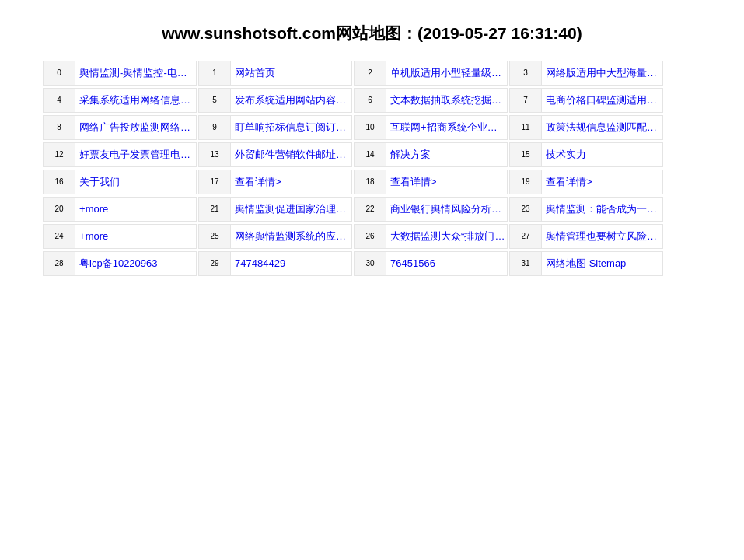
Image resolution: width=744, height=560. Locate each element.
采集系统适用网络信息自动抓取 (138, 100)
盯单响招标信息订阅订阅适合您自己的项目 (293, 127)
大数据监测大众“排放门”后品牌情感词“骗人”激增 (449, 236)
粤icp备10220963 (118, 263)
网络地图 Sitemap (586, 263)
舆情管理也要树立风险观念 (604, 236)
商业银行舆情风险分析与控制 (449, 209)
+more (94, 209)
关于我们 (100, 182)
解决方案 (410, 154)
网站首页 (255, 73)
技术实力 (566, 154)
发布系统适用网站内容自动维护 (293, 100)
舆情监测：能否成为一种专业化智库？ (604, 209)
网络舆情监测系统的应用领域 (293, 236)
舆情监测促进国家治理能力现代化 (293, 209)
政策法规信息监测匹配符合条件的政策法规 (604, 127)
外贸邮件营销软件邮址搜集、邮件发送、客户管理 (293, 154)
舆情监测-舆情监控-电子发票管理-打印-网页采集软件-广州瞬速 (138, 73)
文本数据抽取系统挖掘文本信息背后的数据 (449, 100)
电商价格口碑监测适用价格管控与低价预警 (604, 100)
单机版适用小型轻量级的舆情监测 (449, 73)
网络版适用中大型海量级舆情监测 (604, 73)
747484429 (260, 263)
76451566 (413, 263)
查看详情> (258, 182)
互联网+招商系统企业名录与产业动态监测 (449, 127)
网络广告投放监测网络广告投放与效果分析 (138, 127)
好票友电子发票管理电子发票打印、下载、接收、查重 (138, 154)
